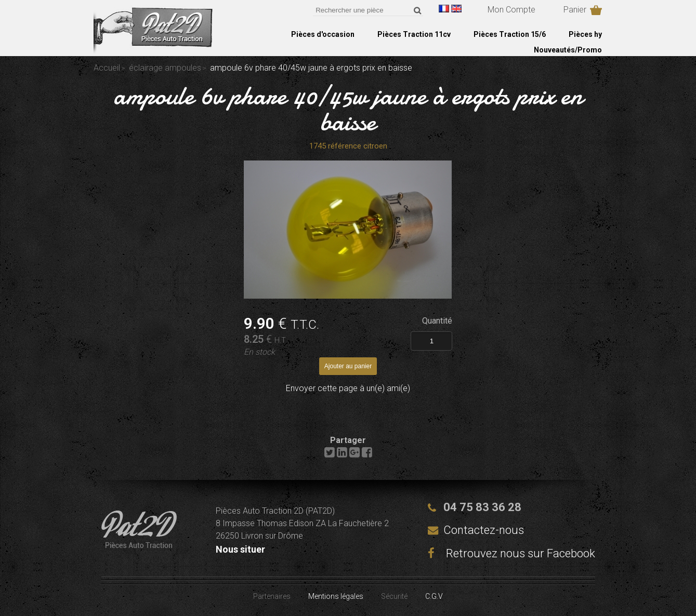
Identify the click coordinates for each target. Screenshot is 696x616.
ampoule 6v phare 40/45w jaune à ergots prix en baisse (348, 109)
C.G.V (434, 596)
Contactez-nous (484, 530)
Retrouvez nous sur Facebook (511, 553)
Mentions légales (336, 596)
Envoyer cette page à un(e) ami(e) (348, 388)
